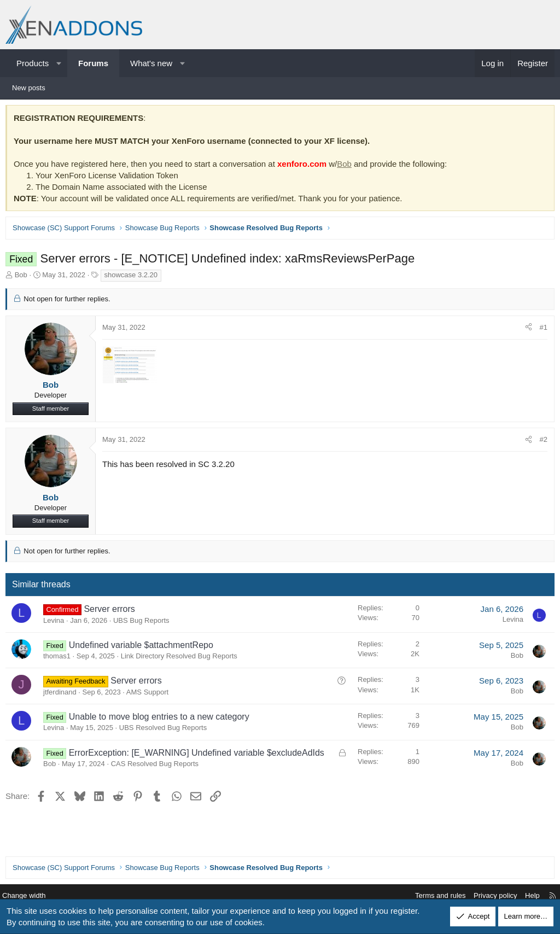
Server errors (112, 612)
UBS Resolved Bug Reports (166, 730)
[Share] (526, 330)
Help (524, 896)
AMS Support (150, 695)
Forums (93, 63)
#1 (541, 330)
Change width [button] (32, 896)
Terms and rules (432, 896)
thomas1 (60, 659)
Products (33, 63)
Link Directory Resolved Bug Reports (182, 659)
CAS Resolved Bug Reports (157, 766)
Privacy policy (487, 896)
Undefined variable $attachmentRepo (144, 648)
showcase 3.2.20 (134, 278)
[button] (59, 63)
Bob (347, 167)
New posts (29, 88)
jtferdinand (63, 695)
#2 (541, 442)
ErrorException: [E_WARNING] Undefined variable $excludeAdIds (199, 755)
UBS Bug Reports (144, 623)
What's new (151, 63)
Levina (56, 623)
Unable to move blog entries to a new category (162, 719)
